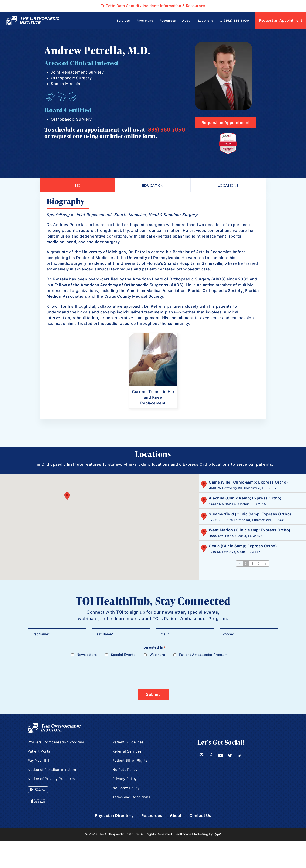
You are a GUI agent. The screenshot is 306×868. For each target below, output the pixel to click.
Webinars (157, 655)
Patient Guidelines (128, 743)
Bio (78, 185)
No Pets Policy (125, 770)
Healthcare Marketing (191, 835)
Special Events (123, 655)
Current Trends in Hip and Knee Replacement (153, 398)
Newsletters (87, 655)
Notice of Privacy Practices (51, 779)
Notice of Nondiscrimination (52, 770)
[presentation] (60, 671)
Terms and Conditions (131, 797)
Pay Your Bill (38, 761)
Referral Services (127, 752)
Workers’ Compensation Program (56, 743)
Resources (152, 816)
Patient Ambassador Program (203, 655)
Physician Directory (114, 816)
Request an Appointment (281, 20)
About (176, 816)
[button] (67, 496)
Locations (228, 185)
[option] (153, 371)
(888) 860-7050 (166, 129)
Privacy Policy (125, 779)
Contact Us (200, 816)
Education (153, 185)
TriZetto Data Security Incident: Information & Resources (153, 6)
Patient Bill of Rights (130, 761)
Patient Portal (40, 752)
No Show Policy (126, 788)
